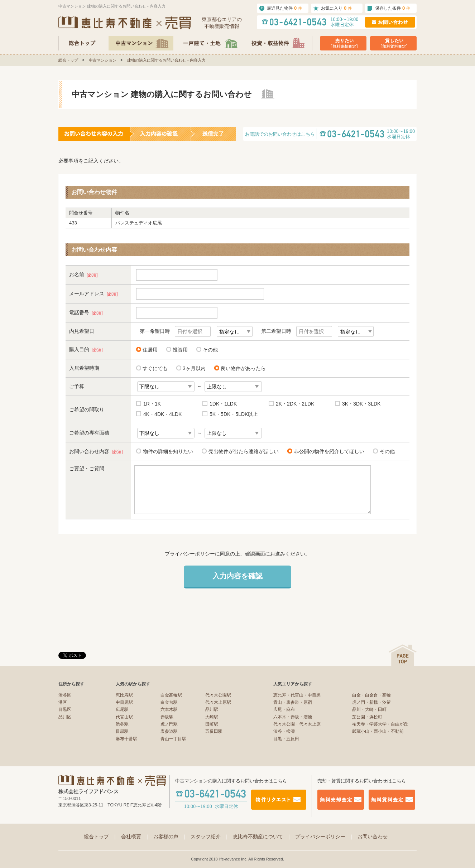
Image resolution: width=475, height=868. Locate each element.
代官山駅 (124, 717)
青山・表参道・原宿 (293, 702)
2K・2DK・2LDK (295, 404)
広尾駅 (122, 709)
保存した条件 (393, 8)
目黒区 (65, 709)
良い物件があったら (243, 368)
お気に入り (336, 8)
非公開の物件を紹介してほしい (328, 451)
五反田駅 (214, 731)
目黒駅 (122, 731)
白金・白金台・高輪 (371, 695)
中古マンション (103, 60)
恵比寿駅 (124, 695)
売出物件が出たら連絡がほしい (242, 451)
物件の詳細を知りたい (167, 451)
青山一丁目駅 (173, 739)
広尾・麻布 (284, 709)
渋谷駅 (122, 724)
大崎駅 (212, 717)
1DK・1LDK (223, 404)
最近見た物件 (284, 8)
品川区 (65, 717)
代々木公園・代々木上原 (297, 724)
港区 (63, 702)
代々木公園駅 (218, 695)
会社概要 (135, 837)
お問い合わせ (373, 837)
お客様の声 (170, 837)
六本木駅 (169, 709)
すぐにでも (155, 368)
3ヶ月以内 (194, 368)
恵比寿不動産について (262, 837)
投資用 (180, 350)
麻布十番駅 (126, 739)
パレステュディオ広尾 (139, 223)
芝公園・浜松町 (367, 717)
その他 (210, 350)
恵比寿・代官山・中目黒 (297, 695)
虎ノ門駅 (169, 724)
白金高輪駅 (171, 695)
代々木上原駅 (218, 702)
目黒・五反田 (286, 739)
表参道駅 (169, 731)
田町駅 (212, 724)
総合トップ (68, 60)
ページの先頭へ (403, 655)
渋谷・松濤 (284, 731)
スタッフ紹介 (210, 837)
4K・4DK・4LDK (162, 414)
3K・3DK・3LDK (361, 404)
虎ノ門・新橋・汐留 (371, 702)
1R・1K (152, 404)
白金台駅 (169, 702)
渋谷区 (65, 695)
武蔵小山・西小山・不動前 (378, 731)
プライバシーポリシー (190, 554)
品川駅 (212, 709)
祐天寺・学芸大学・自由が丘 (380, 724)
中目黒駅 (124, 702)
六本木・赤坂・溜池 (293, 717)
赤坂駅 (167, 717)
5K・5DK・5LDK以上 (234, 414)
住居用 (150, 350)
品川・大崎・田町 (369, 709)
